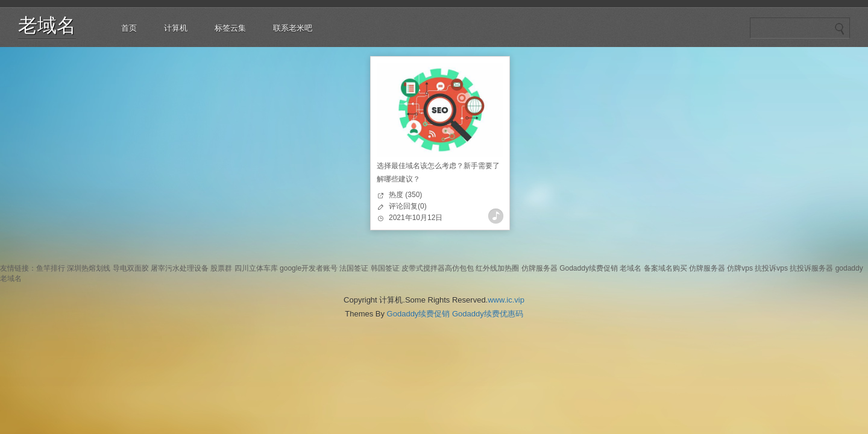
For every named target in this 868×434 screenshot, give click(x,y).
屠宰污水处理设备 (180, 268)
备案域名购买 (665, 268)
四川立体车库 (256, 268)
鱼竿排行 (51, 268)
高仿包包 (459, 268)
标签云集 (230, 28)
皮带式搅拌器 (423, 268)
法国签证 (354, 268)
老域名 (47, 25)
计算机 (176, 28)
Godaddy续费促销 (589, 268)
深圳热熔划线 (89, 268)
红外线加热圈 (497, 268)
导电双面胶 (131, 268)
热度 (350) (405, 195)
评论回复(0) (408, 206)
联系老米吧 (293, 28)
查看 (496, 216)
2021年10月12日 (416, 218)
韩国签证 (385, 268)
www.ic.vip (506, 300)
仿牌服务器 (539, 268)
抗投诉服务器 (811, 268)
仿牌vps (740, 268)
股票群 (221, 268)
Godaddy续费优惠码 (488, 314)
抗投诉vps (771, 268)
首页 (129, 28)
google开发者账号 (309, 268)
